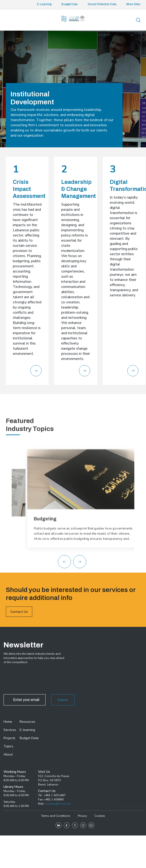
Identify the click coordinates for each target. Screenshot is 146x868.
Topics (8, 746)
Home (8, 722)
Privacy (82, 816)
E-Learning (44, 4)
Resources (27, 722)
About (8, 754)
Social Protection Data (102, 4)
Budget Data (69, 4)
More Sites (133, 4)
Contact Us (19, 624)
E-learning (27, 730)
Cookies (100, 816)
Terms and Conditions (56, 816)
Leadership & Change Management (79, 189)
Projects (9, 738)
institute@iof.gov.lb (58, 804)
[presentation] (39, 680)
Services (10, 730)
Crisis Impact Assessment (29, 189)
